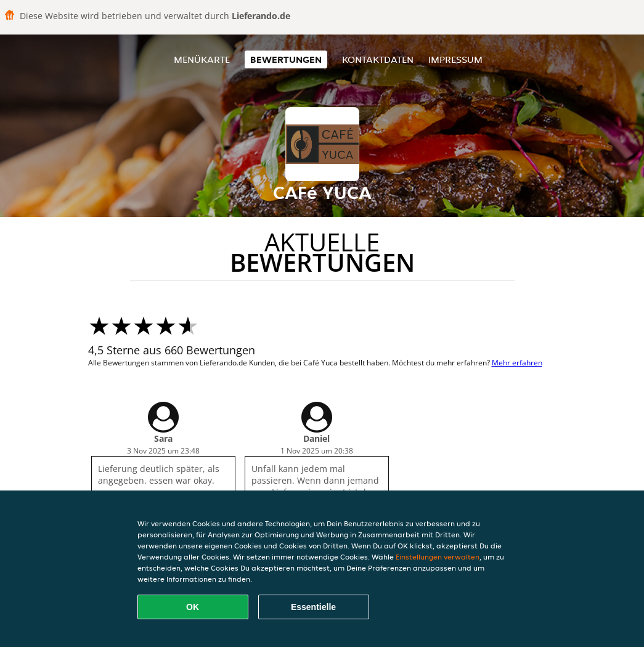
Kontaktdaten (378, 59)
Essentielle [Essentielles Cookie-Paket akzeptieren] (313, 607)
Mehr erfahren (517, 363)
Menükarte (202, 59)
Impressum (455, 59)
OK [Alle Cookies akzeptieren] (193, 607)
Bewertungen (286, 59)
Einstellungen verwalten (438, 557)
